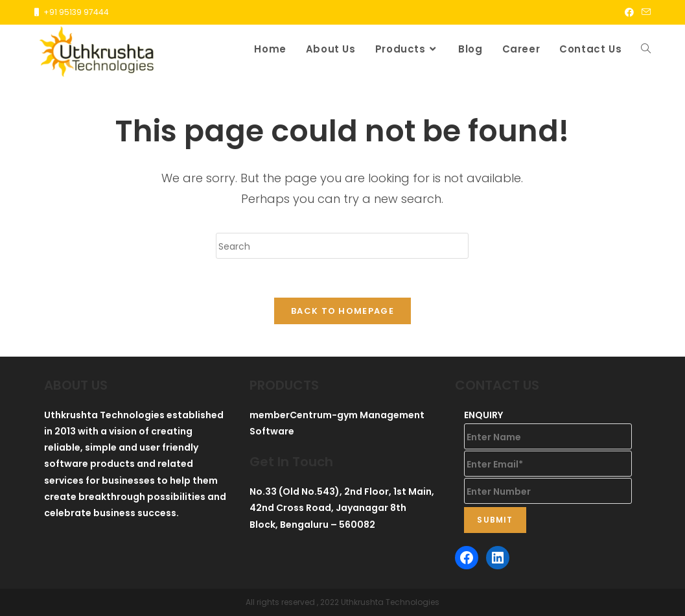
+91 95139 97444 (76, 12)
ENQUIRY (483, 415)
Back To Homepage (342, 311)
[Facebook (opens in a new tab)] (629, 12)
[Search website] (646, 49)
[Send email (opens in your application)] (644, 12)
